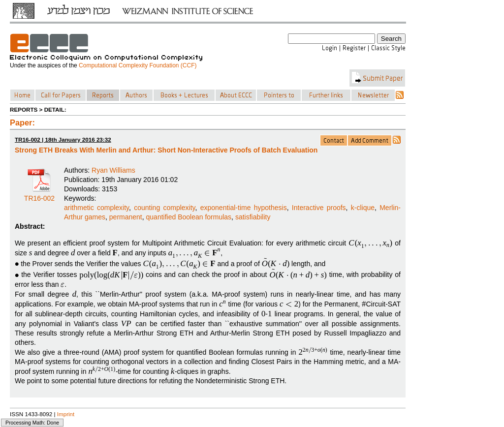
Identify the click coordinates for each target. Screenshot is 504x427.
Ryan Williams (113, 170)
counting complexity (164, 208)
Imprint (66, 414)
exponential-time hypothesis (244, 208)
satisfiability (253, 217)
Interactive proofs (319, 208)
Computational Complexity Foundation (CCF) (138, 65)
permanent (126, 217)
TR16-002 (39, 195)
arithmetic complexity (96, 208)
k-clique (363, 208)
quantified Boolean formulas (189, 217)
